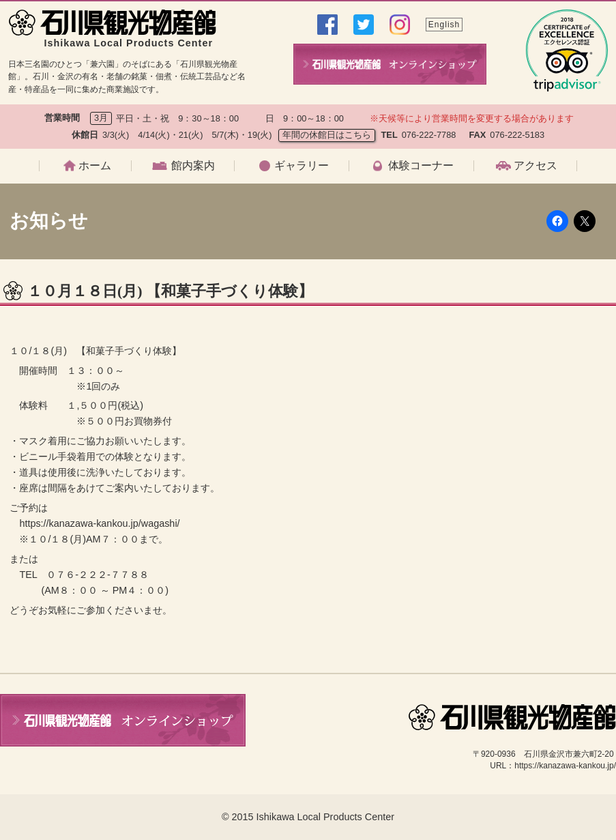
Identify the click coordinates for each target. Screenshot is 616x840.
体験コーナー (421, 166)
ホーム (95, 166)
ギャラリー (302, 166)
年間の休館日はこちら (327, 135)
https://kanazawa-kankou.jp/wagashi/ (99, 523)
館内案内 (193, 166)
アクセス (536, 166)
